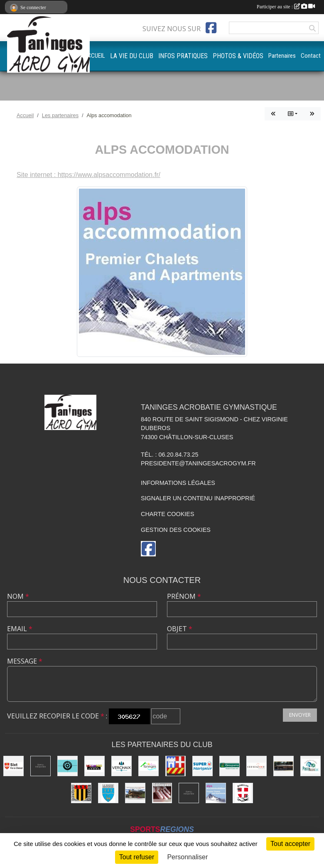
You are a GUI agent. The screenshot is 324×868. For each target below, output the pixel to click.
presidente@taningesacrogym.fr (198, 463)
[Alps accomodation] (216, 793)
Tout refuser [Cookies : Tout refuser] (137, 857)
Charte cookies (167, 514)
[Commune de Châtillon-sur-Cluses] (175, 766)
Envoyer (300, 715)
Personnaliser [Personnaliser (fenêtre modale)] (187, 857)
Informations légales (178, 483)
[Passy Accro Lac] (310, 766)
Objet (180, 629)
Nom (18, 596)
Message (25, 661)
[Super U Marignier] (202, 766)
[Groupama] (229, 766)
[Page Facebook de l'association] (211, 28)
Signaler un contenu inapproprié (198, 498)
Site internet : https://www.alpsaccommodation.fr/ (88, 175)
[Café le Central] (67, 766)
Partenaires (282, 56)
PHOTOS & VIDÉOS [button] (238, 56)
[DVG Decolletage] (189, 793)
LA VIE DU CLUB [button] (132, 56)
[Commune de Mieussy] (81, 793)
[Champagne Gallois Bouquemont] (40, 766)
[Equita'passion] (283, 766)
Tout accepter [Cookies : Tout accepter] (290, 844)
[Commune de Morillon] (243, 793)
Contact (311, 56)
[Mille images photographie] (94, 766)
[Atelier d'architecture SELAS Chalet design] (135, 793)
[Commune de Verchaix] (121, 766)
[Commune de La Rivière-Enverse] (108, 793)
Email (20, 629)
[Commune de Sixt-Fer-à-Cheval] (13, 766)
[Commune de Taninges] (148, 766)
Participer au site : (286, 7)
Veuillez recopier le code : (57, 716)
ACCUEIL (94, 56)
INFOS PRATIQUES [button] (183, 56)
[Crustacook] (256, 766)
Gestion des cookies (176, 530)
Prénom (184, 596)
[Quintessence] (162, 793)
